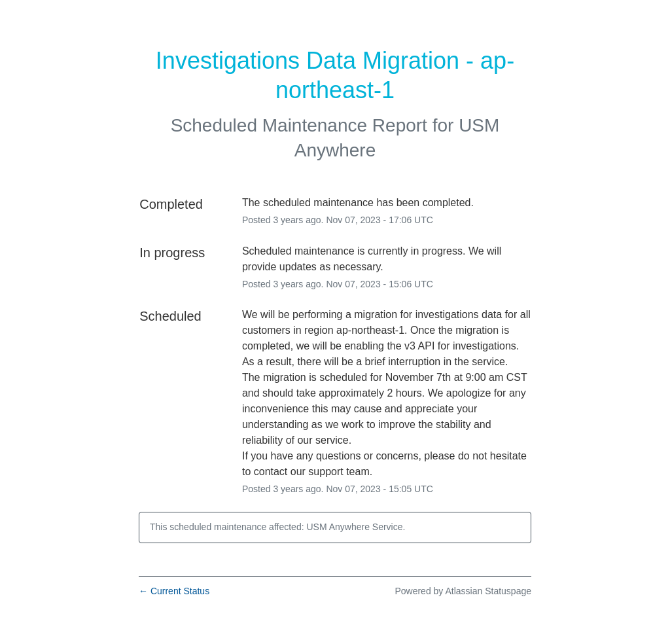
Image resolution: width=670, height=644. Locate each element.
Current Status (174, 591)
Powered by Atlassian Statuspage (463, 591)
